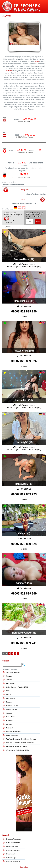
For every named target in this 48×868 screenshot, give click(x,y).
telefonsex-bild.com (13, 850)
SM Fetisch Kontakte (13, 672)
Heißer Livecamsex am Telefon (17, 746)
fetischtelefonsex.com (14, 839)
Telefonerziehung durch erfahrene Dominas (21, 739)
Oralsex (9, 676)
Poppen (9, 702)
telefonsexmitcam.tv (13, 861)
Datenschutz (24, 867)
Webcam (9, 71)
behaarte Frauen (12, 706)
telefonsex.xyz (11, 858)
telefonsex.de (11, 854)
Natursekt (10, 728)
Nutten (9, 695)
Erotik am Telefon (12, 735)
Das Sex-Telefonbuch (14, 732)
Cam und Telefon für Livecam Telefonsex (20, 743)
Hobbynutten (11, 683)
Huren (37, 61)
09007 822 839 (24, 311)
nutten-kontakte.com (13, 843)
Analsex (9, 713)
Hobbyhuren (25, 190)
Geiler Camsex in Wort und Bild (17, 687)
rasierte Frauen (11, 709)
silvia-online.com (12, 847)
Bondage (9, 724)
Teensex (9, 680)
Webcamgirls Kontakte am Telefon (18, 750)
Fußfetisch (10, 721)
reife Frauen (10, 717)
